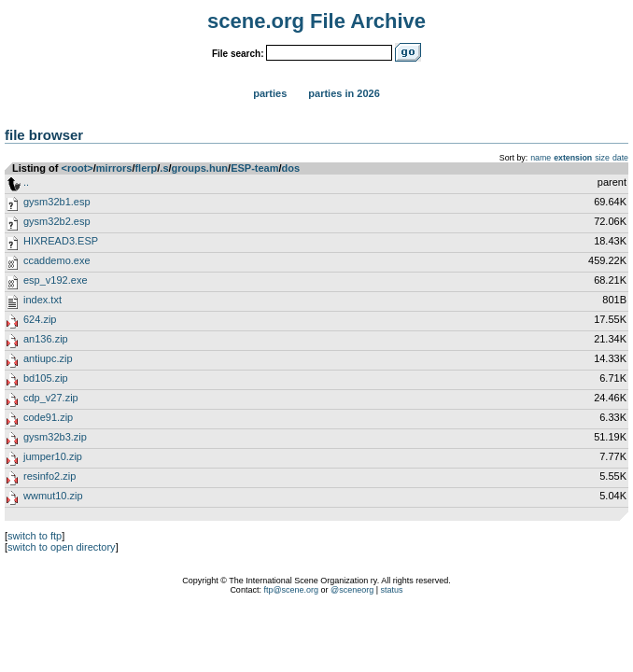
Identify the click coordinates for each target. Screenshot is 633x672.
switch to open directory (62, 547)
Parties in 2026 (344, 93)
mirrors (114, 168)
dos (291, 168)
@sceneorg (352, 590)
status (392, 590)
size (602, 158)
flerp (146, 168)
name (541, 158)
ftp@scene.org (291, 590)
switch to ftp (35, 536)
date (620, 158)
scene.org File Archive (316, 21)
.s (164, 168)
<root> (77, 168)
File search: (238, 54)
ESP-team (254, 168)
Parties (270, 93)
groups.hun (200, 168)
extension (573, 158)
